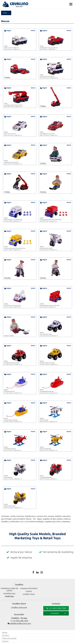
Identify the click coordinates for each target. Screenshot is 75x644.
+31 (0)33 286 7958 (19, 621)
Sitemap (5, 633)
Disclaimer (5, 635)
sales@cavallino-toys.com (19, 623)
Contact (29, 591)
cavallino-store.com (19, 607)
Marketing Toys (9, 593)
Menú (6, 13)
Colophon (5, 641)
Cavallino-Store (29, 594)
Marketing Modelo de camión (9, 589)
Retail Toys (9, 596)
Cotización (58, 613)
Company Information (29, 588)
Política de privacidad (9, 638)
